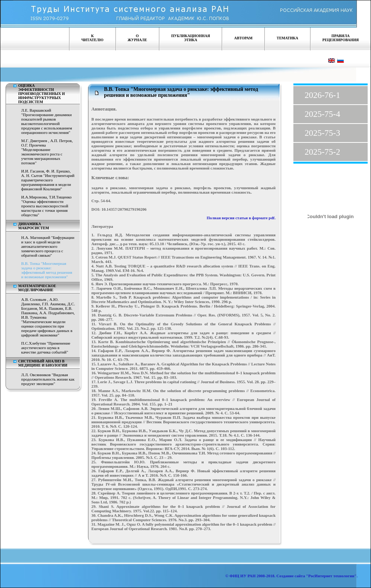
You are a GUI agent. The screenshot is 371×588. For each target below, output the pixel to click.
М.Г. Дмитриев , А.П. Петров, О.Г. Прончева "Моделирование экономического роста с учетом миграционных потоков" (47, 152)
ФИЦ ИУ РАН (243, 576)
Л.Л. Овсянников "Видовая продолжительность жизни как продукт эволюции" (48, 379)
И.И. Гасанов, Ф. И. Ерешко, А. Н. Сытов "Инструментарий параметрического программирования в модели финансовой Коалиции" (48, 180)
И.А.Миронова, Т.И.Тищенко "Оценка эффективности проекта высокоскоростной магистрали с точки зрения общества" (46, 206)
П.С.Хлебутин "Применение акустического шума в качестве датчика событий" (46, 348)
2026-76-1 (322, 95)
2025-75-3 (322, 133)
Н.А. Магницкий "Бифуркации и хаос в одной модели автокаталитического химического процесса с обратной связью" (48, 246)
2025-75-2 (322, 152)
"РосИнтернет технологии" (331, 576)
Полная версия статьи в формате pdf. (241, 218)
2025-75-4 (322, 114)
